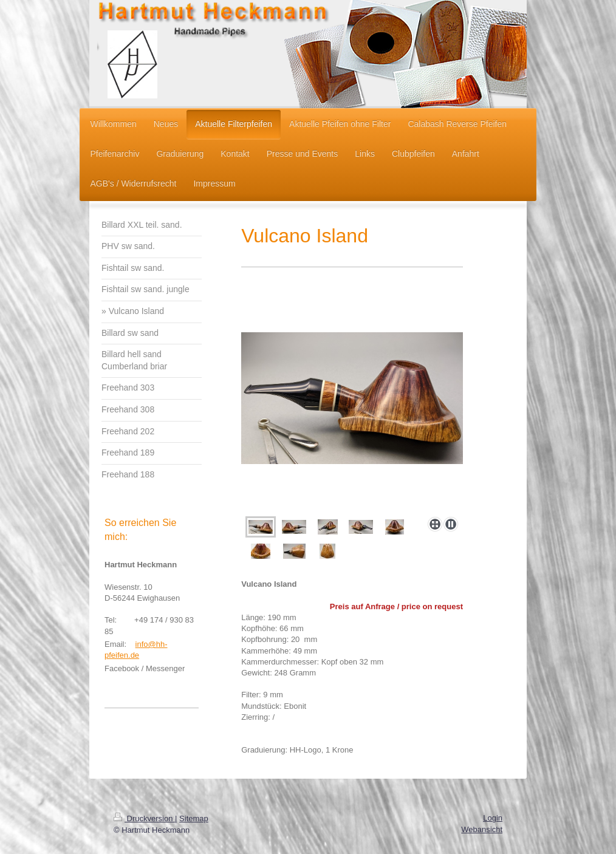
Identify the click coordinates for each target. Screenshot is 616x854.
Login (493, 818)
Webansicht (482, 829)
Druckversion (144, 818)
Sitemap (194, 818)
